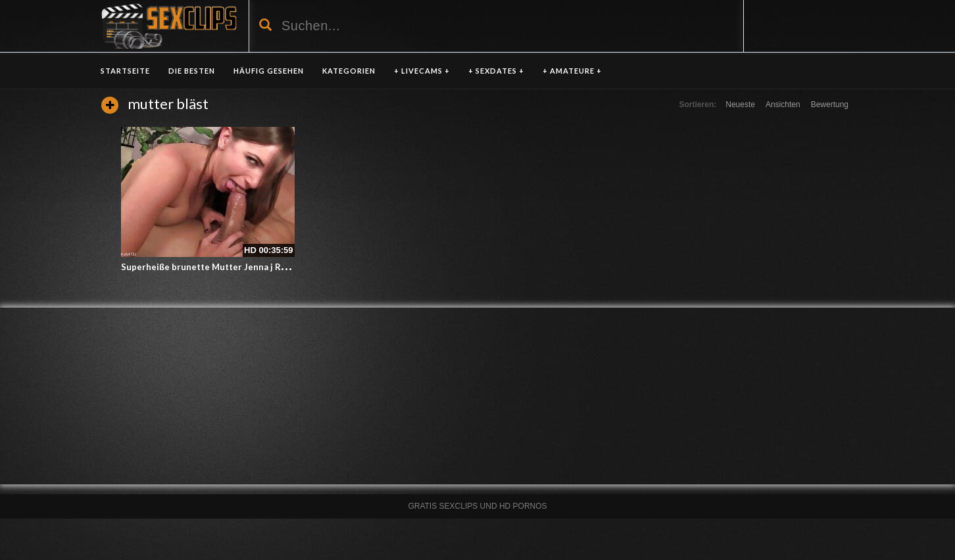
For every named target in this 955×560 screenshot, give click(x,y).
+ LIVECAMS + (422, 71)
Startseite (125, 71)
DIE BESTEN (192, 71)
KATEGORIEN (349, 71)
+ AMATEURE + (572, 71)
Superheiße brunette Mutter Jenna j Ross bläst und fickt (239, 267)
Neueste (740, 105)
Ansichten (783, 105)
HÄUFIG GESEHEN (269, 71)
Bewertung (830, 105)
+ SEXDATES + (496, 71)
